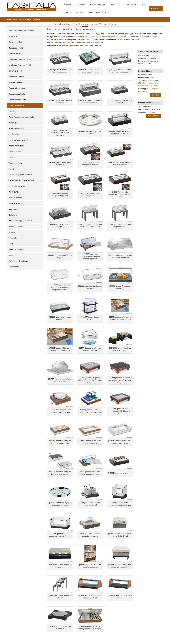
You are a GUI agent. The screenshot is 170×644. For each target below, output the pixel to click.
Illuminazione (14, 267)
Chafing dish (14, 134)
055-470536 (143, 83)
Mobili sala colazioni (17, 186)
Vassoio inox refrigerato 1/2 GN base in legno (120, 411)
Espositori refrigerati (17, 105)
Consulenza (115, 5)
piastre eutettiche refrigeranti (107, 37)
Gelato (11, 255)
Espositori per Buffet (17, 94)
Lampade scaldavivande (19, 140)
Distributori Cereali (16, 77)
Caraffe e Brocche (16, 71)
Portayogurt (13, 111)
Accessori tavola (15, 152)
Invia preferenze (154, 116)
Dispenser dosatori (16, 48)
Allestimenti (80, 5)
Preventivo (156, 8)
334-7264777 (154, 89)
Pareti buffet (13, 192)
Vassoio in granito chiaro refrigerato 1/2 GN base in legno (90, 380)
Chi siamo (67, 5)
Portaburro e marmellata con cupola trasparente (60, 133)
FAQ (90, 12)
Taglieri (11, 169)
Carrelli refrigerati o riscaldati (20, 175)
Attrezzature (13, 209)
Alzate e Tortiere (15, 82)
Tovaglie (12, 232)
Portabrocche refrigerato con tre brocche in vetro (120, 194)
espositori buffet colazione (63, 42)
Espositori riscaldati (17, 129)
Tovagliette (13, 238)
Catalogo (80, 12)
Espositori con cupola (17, 88)
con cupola (80, 42)
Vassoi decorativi (15, 163)
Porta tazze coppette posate (20, 221)
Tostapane (13, 36)
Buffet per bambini (16, 250)
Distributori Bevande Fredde (20, 65)
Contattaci (156, 95)
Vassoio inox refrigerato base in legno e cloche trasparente (90, 256)
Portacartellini (14, 203)
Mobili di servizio (15, 198)
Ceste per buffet (15, 42)
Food (11, 244)
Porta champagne (118, 473)
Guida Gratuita (130, 5)
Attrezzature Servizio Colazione (21, 31)
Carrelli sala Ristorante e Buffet (21, 180)
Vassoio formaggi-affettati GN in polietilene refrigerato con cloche (60, 287)
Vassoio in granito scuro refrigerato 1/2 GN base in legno (120, 380)
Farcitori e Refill (15, 54)
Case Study (101, 12)
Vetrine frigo (13, 123)
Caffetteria (13, 215)
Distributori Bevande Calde (20, 59)
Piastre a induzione (16, 146)
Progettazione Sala (97, 5)
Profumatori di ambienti (18, 261)
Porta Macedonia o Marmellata (21, 117)
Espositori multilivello (17, 100)
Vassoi (11, 157)
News (143, 5)
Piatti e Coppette (15, 227)
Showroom (67, 12)
